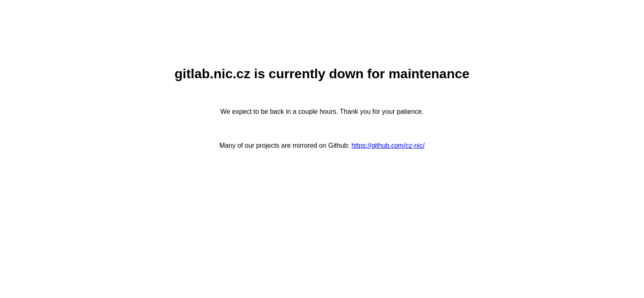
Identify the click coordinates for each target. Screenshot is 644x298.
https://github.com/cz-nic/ (388, 145)
